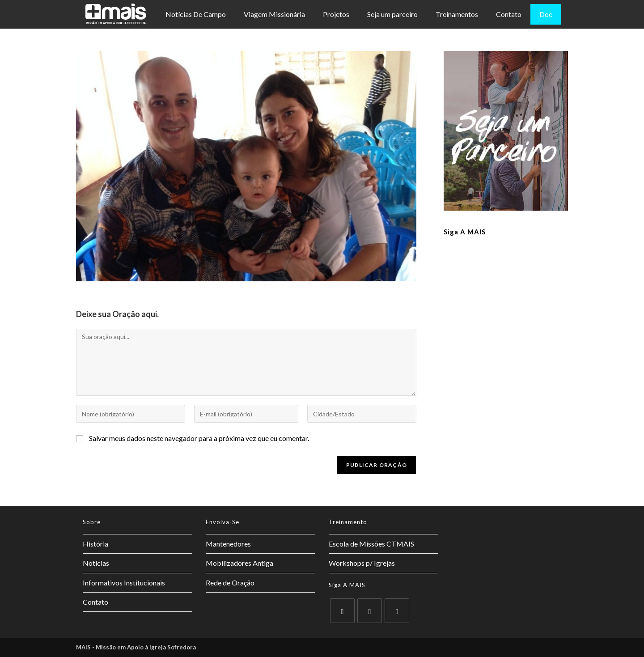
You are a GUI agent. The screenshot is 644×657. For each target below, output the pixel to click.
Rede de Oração (230, 583)
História (95, 544)
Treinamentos (457, 14)
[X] (342, 611)
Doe (546, 14)
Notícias (96, 563)
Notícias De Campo (196, 14)
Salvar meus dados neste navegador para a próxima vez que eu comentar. (199, 438)
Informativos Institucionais (124, 583)
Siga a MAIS (465, 232)
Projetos (336, 14)
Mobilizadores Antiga (239, 563)
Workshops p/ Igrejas (362, 563)
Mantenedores (228, 544)
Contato (509, 14)
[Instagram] (397, 611)
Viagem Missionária (274, 14)
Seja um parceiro (392, 14)
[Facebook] (370, 611)
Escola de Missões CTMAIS (371, 544)
